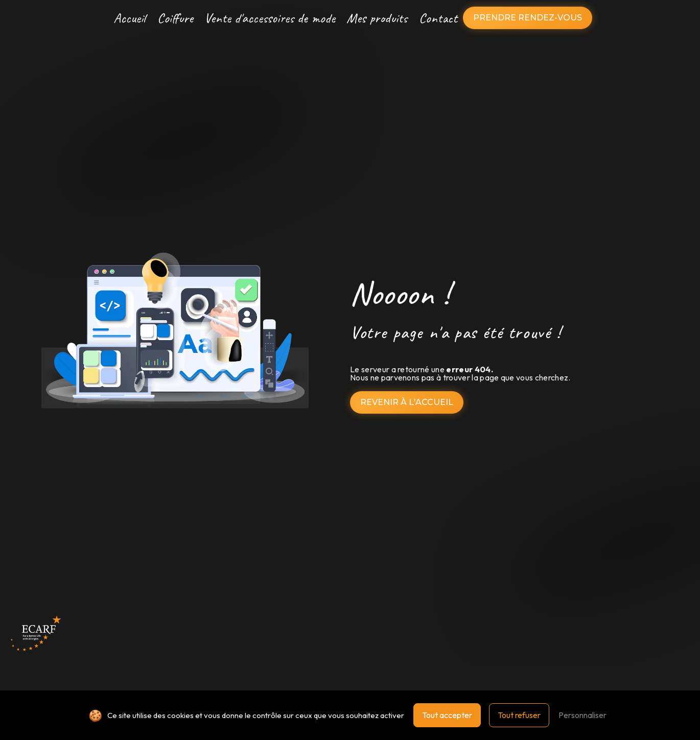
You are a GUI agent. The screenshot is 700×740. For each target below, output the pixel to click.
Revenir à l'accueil (407, 402)
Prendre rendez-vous (528, 18)
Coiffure (175, 18)
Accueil (130, 18)
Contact (438, 18)
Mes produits (377, 18)
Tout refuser (519, 715)
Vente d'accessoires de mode (270, 18)
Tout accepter (447, 715)
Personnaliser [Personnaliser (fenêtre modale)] (582, 715)
